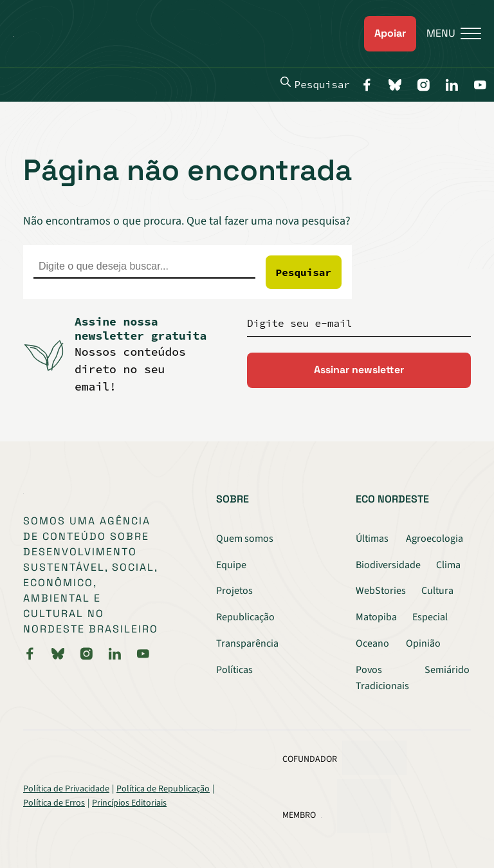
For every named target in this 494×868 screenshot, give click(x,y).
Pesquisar (315, 84)
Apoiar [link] (390, 33)
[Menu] (449, 34)
